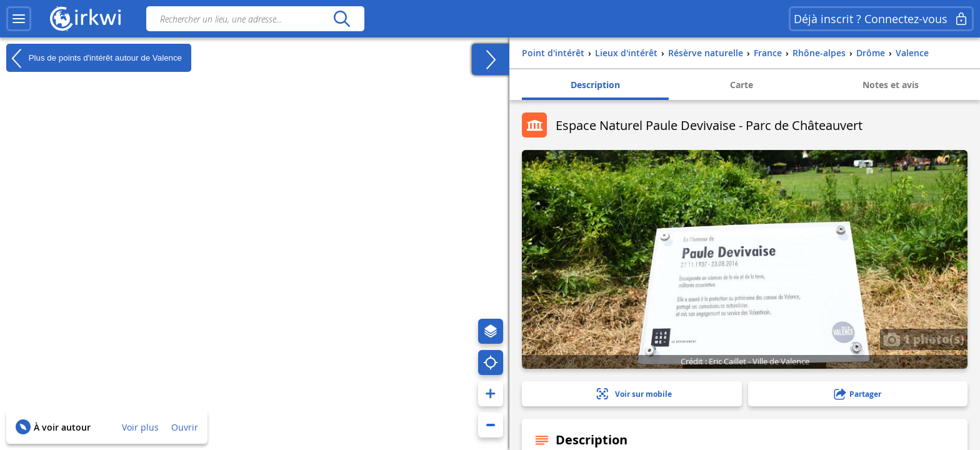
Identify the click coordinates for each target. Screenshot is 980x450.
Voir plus (140, 427)
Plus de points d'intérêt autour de (94, 58)
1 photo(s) (924, 339)
